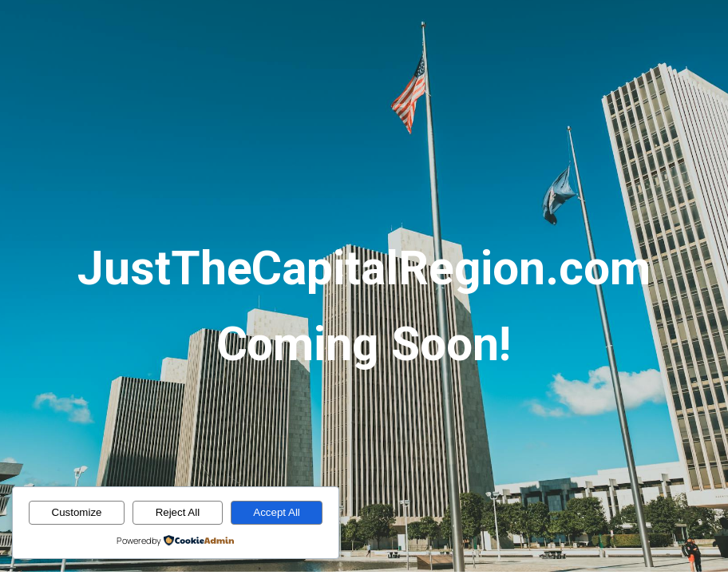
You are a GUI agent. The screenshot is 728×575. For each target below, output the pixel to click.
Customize (77, 512)
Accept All (277, 512)
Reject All (178, 512)
